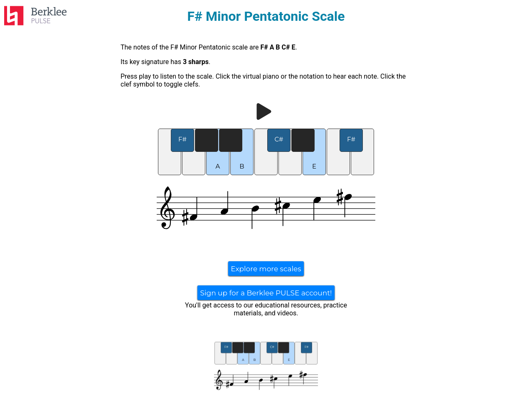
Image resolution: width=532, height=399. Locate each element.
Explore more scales (266, 269)
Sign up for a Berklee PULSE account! (266, 293)
